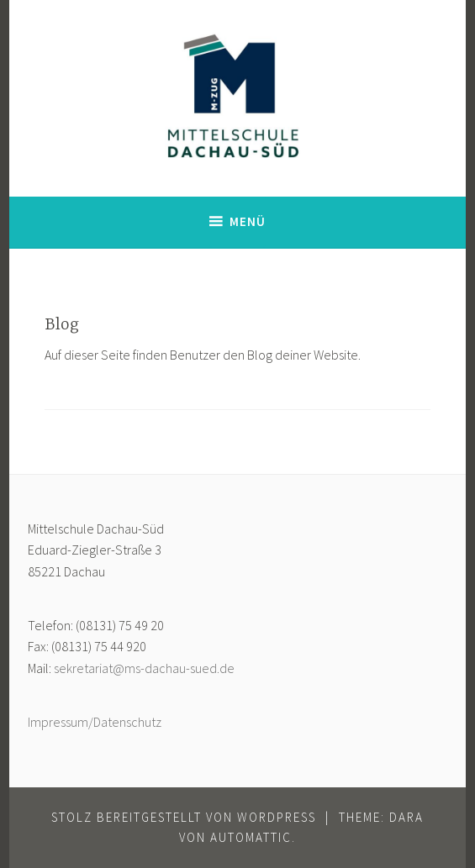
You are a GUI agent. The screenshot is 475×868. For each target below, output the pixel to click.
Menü (248, 221)
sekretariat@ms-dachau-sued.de (144, 668)
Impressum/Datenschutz (95, 722)
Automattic (251, 837)
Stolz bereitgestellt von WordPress (184, 817)
